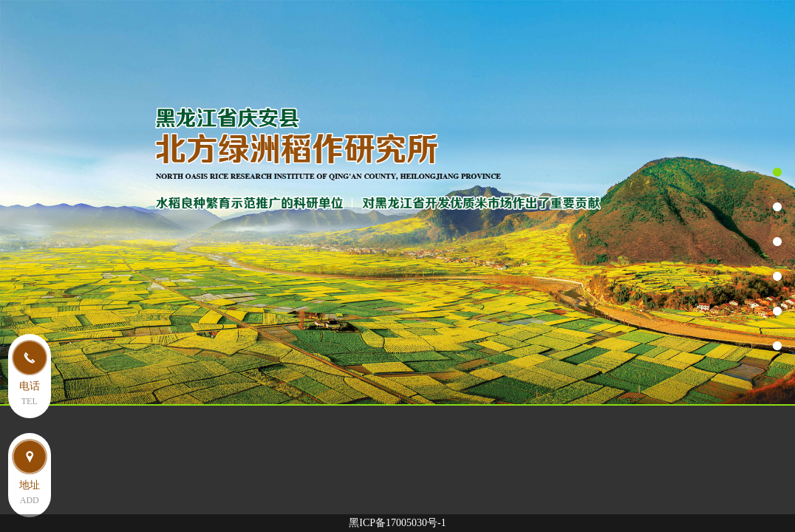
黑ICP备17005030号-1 (397, 523)
